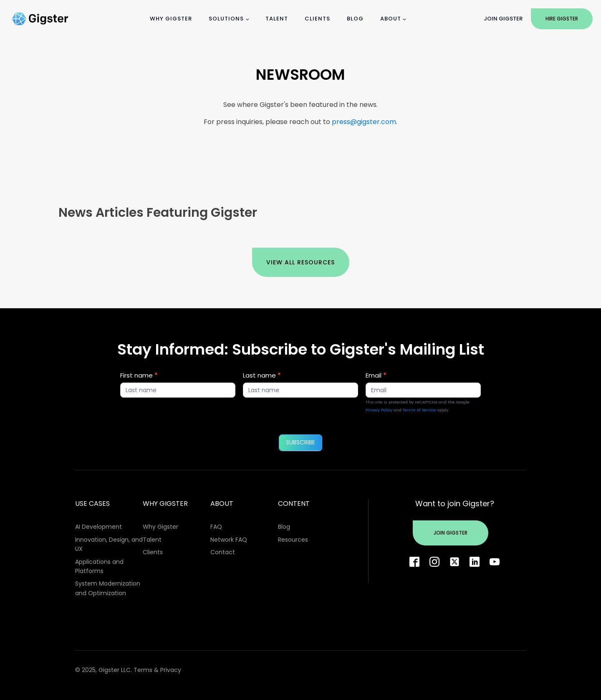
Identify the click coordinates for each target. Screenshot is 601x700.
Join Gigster (503, 19)
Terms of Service (419, 410)
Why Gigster (171, 19)
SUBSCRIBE (300, 442)
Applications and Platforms (99, 566)
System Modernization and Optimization (108, 588)
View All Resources (300, 262)
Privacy (171, 670)
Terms (143, 670)
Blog (355, 19)
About (391, 19)
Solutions (226, 19)
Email (376, 375)
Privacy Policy (379, 410)
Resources (293, 540)
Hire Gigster (562, 19)
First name (139, 375)
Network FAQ (229, 540)
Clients (317, 19)
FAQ (216, 527)
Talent (277, 19)
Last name (262, 375)
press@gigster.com (364, 122)
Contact (223, 552)
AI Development (98, 527)
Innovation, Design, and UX (109, 544)
